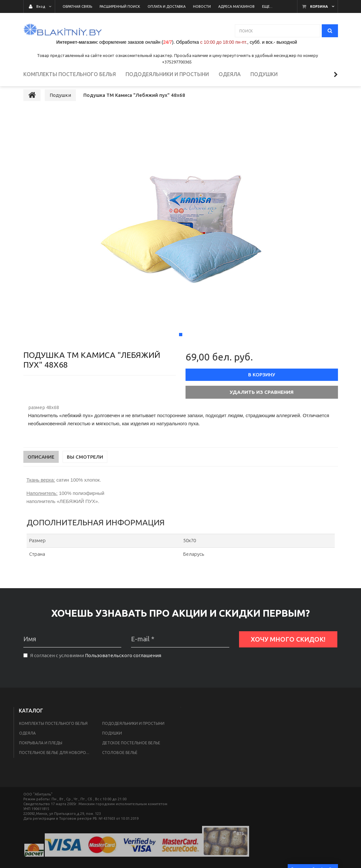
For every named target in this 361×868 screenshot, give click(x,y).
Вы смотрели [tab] (85, 468)
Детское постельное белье (131, 754)
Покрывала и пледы (41, 754)
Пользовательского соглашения (123, 667)
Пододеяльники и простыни (133, 735)
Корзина (319, 6)
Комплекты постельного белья (53, 735)
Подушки (112, 744)
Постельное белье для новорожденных (57, 764)
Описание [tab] (41, 468)
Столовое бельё (120, 764)
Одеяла (27, 744)
